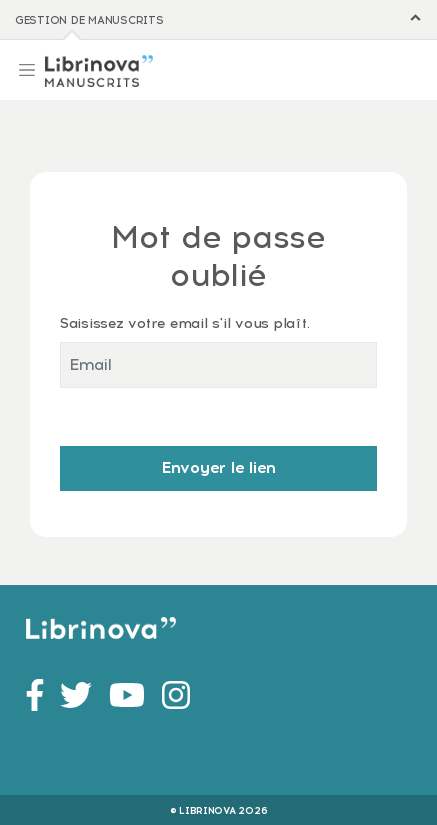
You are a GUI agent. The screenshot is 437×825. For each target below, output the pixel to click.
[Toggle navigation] (27, 68)
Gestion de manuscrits (89, 20)
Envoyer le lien (218, 467)
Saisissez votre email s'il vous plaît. (184, 323)
